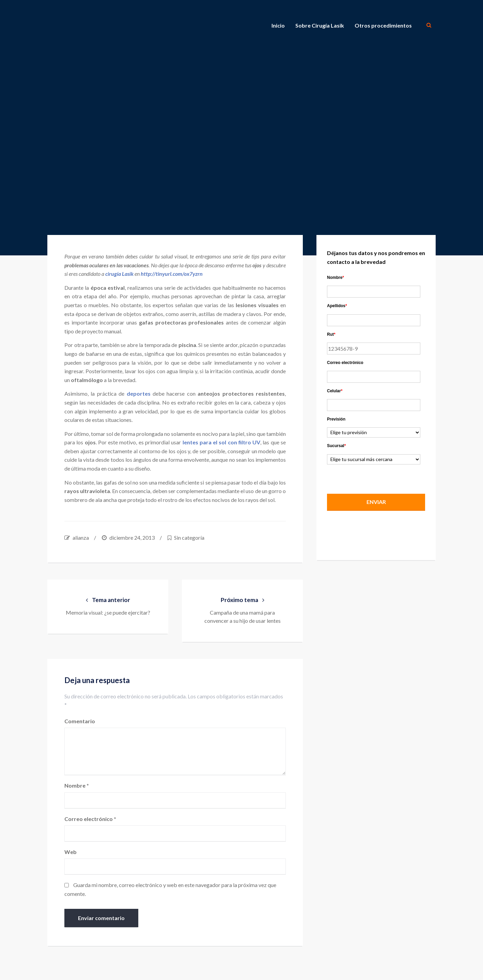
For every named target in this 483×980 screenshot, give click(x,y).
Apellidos (337, 306)
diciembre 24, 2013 (132, 538)
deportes (139, 393)
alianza (81, 538)
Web (71, 852)
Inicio (278, 25)
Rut (331, 334)
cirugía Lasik (119, 274)
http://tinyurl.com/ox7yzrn (172, 274)
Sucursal (336, 446)
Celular (335, 391)
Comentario (80, 721)
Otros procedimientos (383, 25)
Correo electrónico (90, 819)
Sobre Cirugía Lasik (320, 25)
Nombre (77, 785)
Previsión (336, 419)
